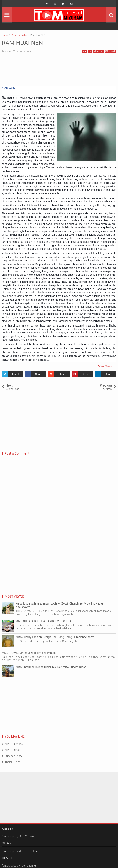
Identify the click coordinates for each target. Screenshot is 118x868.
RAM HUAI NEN (22, 43)
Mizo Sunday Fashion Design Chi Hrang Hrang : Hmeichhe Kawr (55, 637)
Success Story (13, 756)
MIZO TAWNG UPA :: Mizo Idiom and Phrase (29, 653)
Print (98, 51)
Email (110, 51)
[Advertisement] (59, 71)
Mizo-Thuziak (12, 750)
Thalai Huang (13, 762)
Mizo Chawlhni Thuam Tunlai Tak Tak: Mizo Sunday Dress (51, 667)
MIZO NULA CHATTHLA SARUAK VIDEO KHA (43, 621)
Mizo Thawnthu (107, 366)
